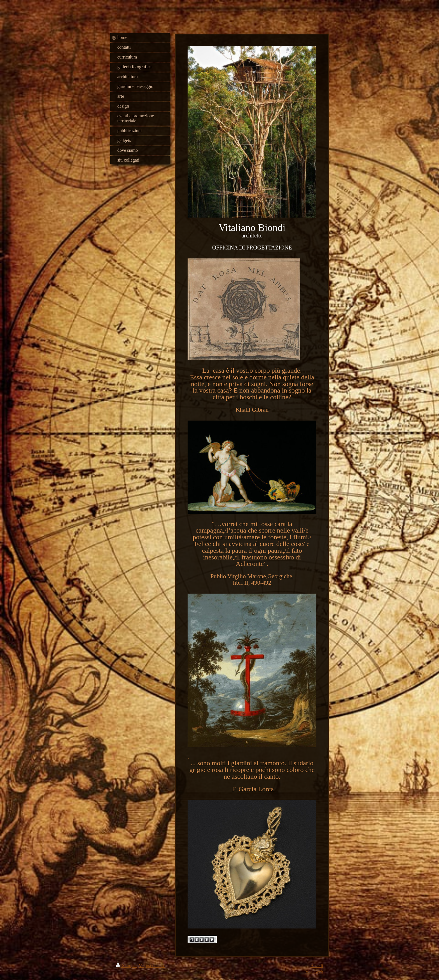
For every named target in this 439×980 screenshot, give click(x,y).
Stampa (126, 966)
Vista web (314, 972)
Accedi (317, 966)
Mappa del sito (152, 966)
